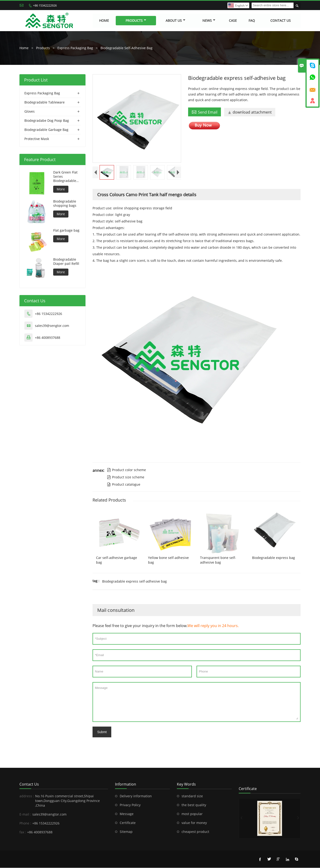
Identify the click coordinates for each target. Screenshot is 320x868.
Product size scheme (126, 477)
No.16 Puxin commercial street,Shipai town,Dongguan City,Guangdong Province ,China (67, 801)
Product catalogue (124, 485)
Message (197, 702)
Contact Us (281, 20)
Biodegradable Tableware (45, 102)
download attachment (250, 112)
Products (136, 20)
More (61, 189)
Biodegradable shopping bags (65, 204)
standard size (192, 796)
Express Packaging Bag (75, 48)
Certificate (128, 823)
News (209, 20)
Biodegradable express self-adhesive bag (134, 582)
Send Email (205, 112)
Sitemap (126, 832)
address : (27, 796)
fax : (23, 832)
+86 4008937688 (48, 338)
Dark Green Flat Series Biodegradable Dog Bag (65, 177)
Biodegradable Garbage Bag (46, 130)
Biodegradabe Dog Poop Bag (47, 121)
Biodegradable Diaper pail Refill (66, 262)
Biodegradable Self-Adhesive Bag (127, 48)
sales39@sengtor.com (52, 326)
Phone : (25, 823)
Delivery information (136, 796)
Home (104, 20)
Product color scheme (127, 470)
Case (233, 20)
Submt (102, 732)
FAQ (252, 20)
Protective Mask (37, 139)
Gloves (30, 112)
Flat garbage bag (66, 231)
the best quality (194, 805)
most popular (192, 814)
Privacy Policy (130, 805)
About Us (175, 20)
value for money (194, 823)
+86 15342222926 (45, 5)
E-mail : (25, 814)
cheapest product (195, 832)
